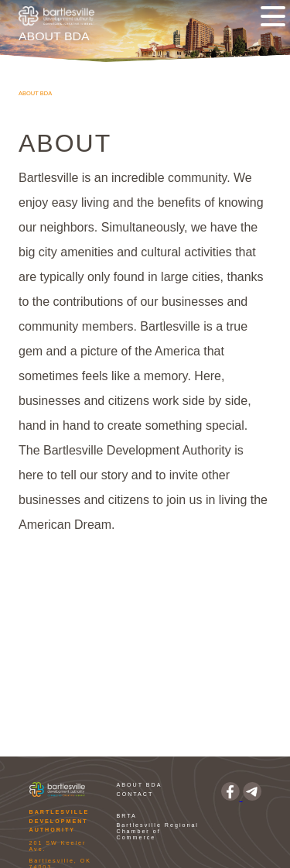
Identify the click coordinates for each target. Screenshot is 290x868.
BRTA (127, 816)
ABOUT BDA (140, 785)
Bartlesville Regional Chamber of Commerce (158, 832)
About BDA (35, 93)
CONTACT (135, 794)
